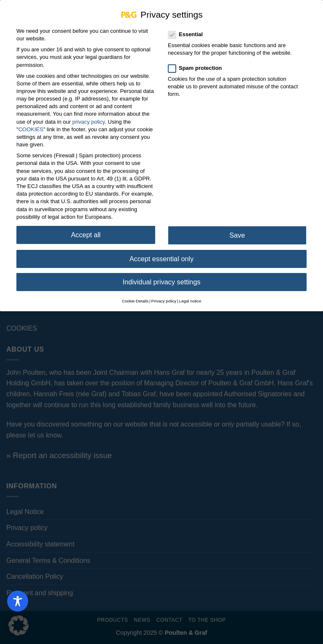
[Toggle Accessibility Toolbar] (18, 601)
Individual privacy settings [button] (161, 276)
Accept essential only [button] (162, 252)
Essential (189, 28)
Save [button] (237, 229)
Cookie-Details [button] (135, 295)
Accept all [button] (86, 228)
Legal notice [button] (190, 295)
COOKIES (31, 123)
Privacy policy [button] (164, 295)
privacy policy (89, 115)
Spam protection (199, 62)
